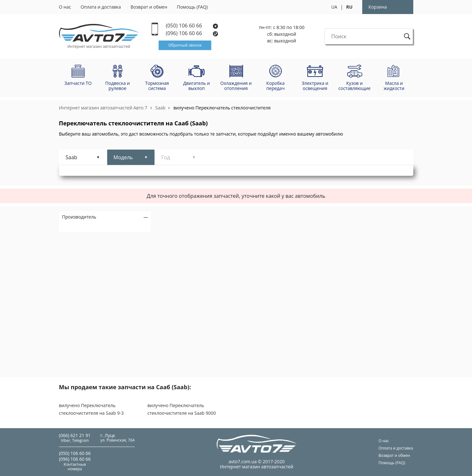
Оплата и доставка (101, 7)
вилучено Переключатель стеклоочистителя (222, 108)
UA (334, 7)
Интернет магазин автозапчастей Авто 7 (103, 108)
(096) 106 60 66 (192, 33)
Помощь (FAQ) (192, 7)
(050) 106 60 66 (192, 26)
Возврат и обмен (149, 7)
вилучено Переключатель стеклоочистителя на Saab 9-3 (91, 409)
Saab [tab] (71, 157)
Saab (161, 108)
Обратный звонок (185, 45)
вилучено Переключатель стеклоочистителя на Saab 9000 (182, 409)
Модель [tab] (123, 157)
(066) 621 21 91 (75, 435)
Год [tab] (166, 157)
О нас (65, 7)
